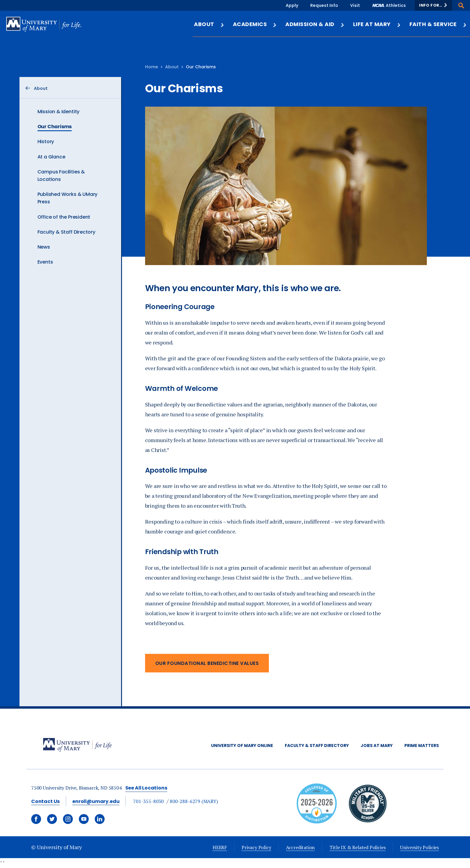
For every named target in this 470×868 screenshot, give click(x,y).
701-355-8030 (148, 801)
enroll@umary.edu (96, 801)
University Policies (419, 847)
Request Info (324, 5)
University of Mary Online (242, 745)
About (209, 24)
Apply (292, 5)
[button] (433, 5)
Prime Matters (422, 745)
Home (152, 67)
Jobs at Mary (377, 745)
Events (45, 262)
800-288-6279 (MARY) (194, 801)
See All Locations (146, 788)
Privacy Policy (256, 847)
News (44, 247)
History (46, 142)
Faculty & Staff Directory (66, 232)
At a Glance (51, 157)
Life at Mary (377, 24)
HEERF (220, 847)
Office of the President (64, 217)
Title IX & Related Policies (357, 847)
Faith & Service (438, 24)
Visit (355, 5)
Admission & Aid (315, 24)
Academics (255, 24)
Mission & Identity (59, 112)
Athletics (396, 5)
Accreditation (300, 847)
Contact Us (45, 801)
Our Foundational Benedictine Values (207, 663)
